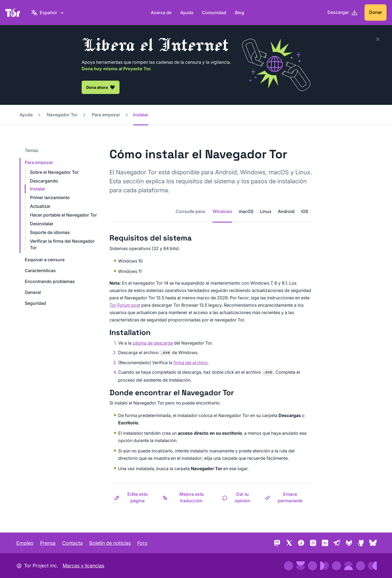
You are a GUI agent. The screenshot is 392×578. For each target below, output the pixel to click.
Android (286, 211)
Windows (222, 211)
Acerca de (161, 13)
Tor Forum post (125, 305)
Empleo (25, 543)
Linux (266, 211)
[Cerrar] (378, 39)
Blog (240, 13)
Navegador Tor (62, 115)
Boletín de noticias (110, 543)
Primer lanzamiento (50, 197)
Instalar (38, 189)
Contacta (72, 543)
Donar (376, 12)
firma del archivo (191, 363)
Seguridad (35, 303)
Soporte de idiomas (50, 232)
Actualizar (40, 206)
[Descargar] (343, 13)
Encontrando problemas (50, 281)
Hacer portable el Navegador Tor (63, 215)
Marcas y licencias (83, 566)
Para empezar (106, 115)
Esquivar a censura (45, 260)
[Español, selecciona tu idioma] (48, 13)
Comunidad (214, 13)
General (33, 292)
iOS (305, 211)
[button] (134, 497)
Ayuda (187, 13)
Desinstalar (42, 224)
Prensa (48, 543)
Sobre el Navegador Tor (54, 172)
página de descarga (153, 343)
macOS (246, 211)
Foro (142, 543)
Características (40, 270)
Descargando (44, 181)
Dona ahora (101, 87)
